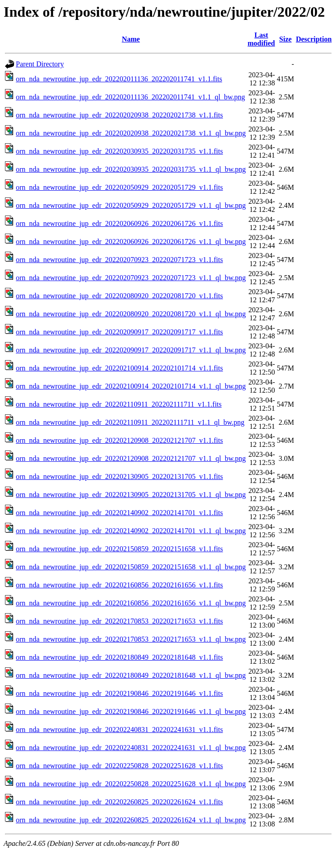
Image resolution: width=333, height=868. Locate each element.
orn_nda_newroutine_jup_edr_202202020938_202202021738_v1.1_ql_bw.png (131, 133)
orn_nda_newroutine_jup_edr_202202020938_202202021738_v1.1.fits (119, 115)
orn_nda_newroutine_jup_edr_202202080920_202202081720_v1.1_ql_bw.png (131, 314)
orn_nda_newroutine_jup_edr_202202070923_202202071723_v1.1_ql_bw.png (131, 278)
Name (131, 39)
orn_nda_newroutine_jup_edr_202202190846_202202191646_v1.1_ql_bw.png (131, 711)
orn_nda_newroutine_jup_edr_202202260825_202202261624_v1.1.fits (119, 802)
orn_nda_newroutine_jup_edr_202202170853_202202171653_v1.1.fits (119, 621)
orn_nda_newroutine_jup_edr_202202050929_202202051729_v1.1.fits (119, 187)
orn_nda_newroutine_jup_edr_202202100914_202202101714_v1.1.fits (119, 368)
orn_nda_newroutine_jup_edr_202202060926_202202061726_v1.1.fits (119, 223)
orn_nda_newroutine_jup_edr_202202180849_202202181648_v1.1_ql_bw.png (131, 675)
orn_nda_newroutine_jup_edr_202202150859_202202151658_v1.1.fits (119, 549)
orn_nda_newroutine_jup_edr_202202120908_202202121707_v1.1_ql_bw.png (131, 458)
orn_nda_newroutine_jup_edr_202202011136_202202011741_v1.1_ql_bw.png (130, 97)
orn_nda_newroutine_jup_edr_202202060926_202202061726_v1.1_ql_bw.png (131, 242)
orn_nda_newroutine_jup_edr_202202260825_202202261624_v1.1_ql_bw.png (131, 820)
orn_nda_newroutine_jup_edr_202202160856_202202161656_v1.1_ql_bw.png (131, 603)
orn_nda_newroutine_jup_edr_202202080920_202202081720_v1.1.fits (119, 296)
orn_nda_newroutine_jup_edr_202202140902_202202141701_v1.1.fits (119, 513)
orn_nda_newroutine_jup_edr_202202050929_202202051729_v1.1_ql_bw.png (131, 205)
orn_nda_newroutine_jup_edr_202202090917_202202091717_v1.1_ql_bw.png (131, 350)
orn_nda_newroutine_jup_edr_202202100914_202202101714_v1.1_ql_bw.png (131, 386)
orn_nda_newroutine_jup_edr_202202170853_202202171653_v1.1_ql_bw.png (131, 639)
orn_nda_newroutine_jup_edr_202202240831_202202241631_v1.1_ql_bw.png (131, 748)
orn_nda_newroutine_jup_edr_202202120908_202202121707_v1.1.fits (119, 440)
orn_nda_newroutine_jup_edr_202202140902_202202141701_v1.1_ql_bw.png (131, 531)
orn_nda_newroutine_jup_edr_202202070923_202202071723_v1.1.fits (119, 260)
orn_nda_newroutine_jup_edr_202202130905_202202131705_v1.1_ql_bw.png (131, 495)
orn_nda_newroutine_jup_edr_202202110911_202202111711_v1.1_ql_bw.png (130, 422)
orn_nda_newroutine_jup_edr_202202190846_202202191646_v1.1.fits (119, 693)
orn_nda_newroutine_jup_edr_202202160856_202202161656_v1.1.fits (119, 585)
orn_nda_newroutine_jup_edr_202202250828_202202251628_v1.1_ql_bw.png (131, 784)
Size (285, 39)
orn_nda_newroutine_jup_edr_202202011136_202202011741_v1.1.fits (119, 79)
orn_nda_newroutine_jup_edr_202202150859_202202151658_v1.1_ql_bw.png (131, 567)
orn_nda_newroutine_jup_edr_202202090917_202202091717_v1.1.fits (119, 332)
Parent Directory (40, 64)
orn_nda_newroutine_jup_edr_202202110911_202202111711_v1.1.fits (119, 404)
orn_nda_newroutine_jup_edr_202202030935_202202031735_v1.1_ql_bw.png (131, 169)
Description (314, 39)
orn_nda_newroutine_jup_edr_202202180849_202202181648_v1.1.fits (119, 657)
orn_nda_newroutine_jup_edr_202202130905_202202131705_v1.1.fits (119, 476)
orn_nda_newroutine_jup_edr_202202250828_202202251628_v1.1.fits (119, 766)
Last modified (261, 39)
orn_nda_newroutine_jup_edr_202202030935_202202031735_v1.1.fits (119, 151)
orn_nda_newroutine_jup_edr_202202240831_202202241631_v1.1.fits (119, 730)
